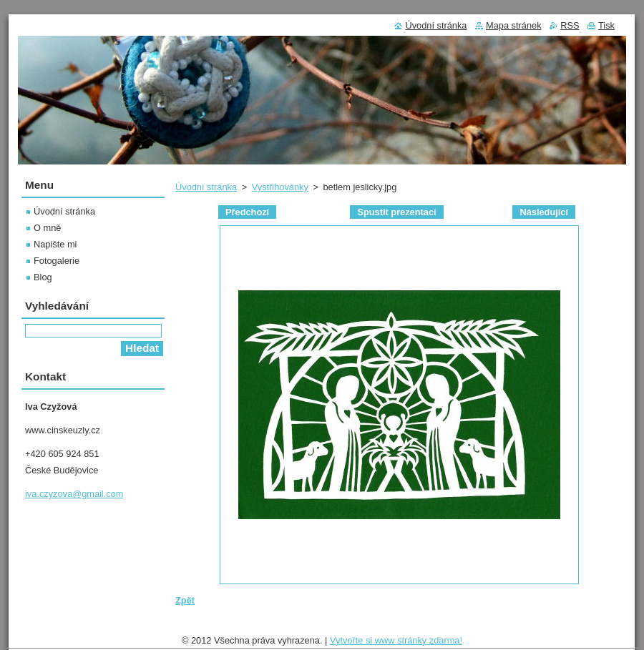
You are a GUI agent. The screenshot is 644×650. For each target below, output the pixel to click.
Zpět (185, 600)
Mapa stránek (514, 25)
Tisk (606, 25)
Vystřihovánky (280, 187)
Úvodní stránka (206, 187)
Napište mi (55, 244)
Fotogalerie (57, 261)
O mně (47, 228)
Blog (43, 277)
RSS (570, 25)
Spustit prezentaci (396, 212)
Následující (544, 212)
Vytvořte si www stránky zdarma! (396, 640)
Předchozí (247, 212)
